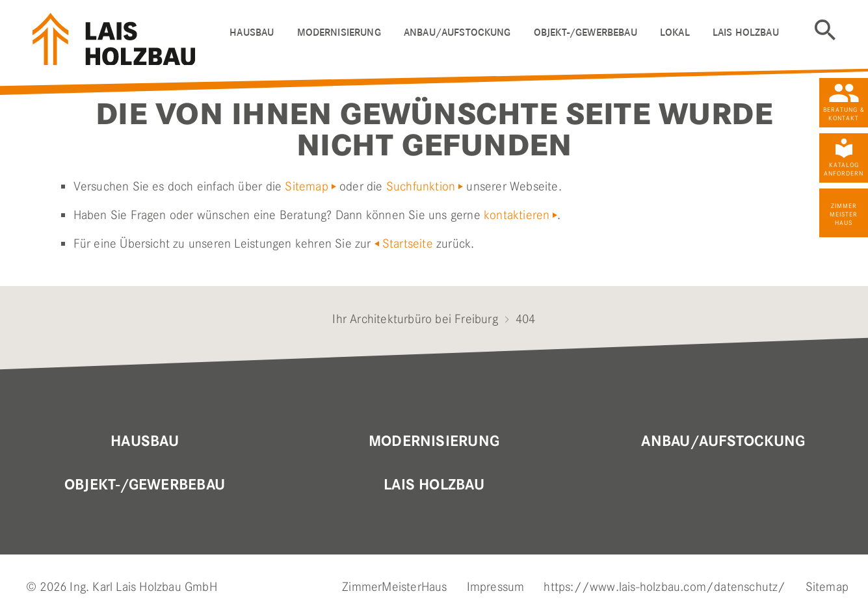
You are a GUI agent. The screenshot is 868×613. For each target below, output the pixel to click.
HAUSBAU (252, 32)
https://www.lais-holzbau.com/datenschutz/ (664, 587)
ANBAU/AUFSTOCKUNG (457, 32)
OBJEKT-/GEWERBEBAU (585, 32)
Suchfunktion (421, 186)
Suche (825, 30)
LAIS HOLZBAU (746, 32)
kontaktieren (517, 215)
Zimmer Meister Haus (844, 214)
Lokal (675, 32)
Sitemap (306, 186)
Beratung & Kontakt (844, 114)
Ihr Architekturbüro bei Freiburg (415, 319)
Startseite (408, 243)
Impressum (496, 587)
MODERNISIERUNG (434, 441)
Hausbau (145, 441)
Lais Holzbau (434, 485)
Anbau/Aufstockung (723, 441)
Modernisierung (339, 32)
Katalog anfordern (844, 169)
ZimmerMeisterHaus (394, 587)
